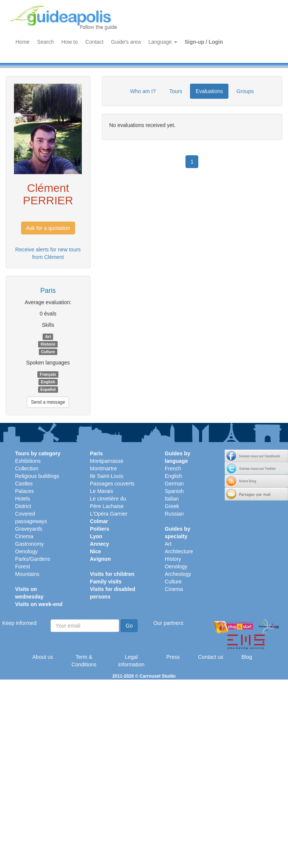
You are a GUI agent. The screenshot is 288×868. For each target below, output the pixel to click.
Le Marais (102, 491)
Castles (24, 484)
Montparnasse (107, 461)
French (173, 468)
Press (173, 657)
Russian (174, 514)
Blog (247, 657)
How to (70, 42)
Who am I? (143, 91)
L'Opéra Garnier (109, 514)
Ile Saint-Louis (107, 476)
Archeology (178, 574)
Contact (94, 42)
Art (168, 544)
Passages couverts (112, 484)
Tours (176, 91)
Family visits (106, 582)
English (173, 476)
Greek (172, 506)
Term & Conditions (84, 661)
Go (129, 626)
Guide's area (126, 42)
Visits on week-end (39, 604)
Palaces (25, 491)
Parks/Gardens (33, 559)
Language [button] (163, 42)
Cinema (24, 536)
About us (43, 657)
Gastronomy (29, 544)
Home (22, 42)
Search (45, 42)
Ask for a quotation (48, 228)
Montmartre (104, 468)
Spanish (174, 491)
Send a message (48, 402)
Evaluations (209, 91)
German (174, 484)
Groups (245, 91)
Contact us (211, 657)
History (173, 559)
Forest (23, 566)
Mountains (27, 574)
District (23, 506)
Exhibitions (28, 461)
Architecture (179, 551)
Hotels (23, 499)
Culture (173, 582)
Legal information (131, 661)
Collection (27, 468)
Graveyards (29, 529)
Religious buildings (37, 476)
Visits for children (112, 574)
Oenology (26, 551)
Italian (172, 499)
